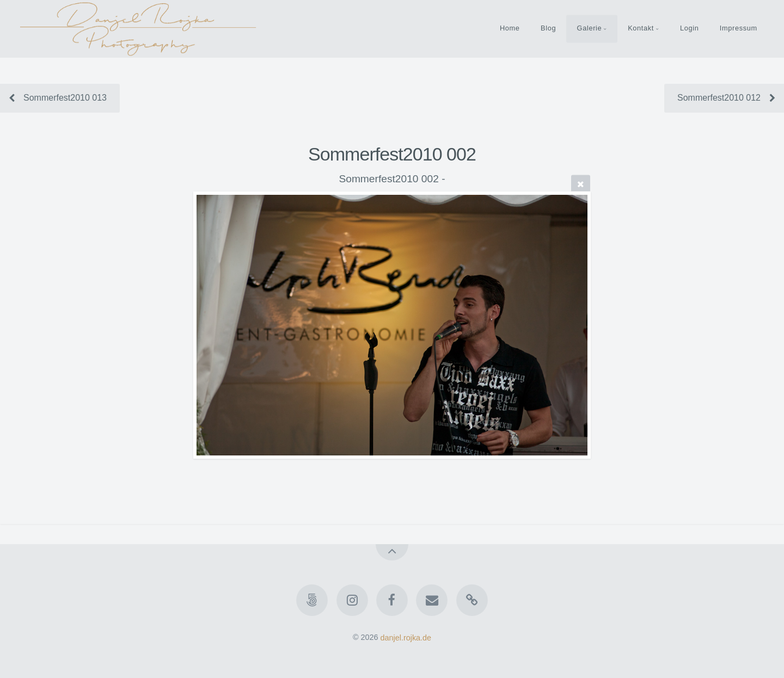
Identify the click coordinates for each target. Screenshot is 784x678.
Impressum (739, 28)
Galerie (590, 28)
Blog (548, 28)
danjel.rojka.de (406, 637)
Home (510, 28)
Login (690, 28)
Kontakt (641, 28)
